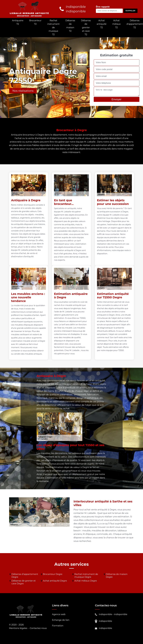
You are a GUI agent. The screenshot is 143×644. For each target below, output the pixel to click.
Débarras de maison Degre (117, 576)
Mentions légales (18, 628)
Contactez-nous (38, 628)
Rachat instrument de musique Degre (86, 576)
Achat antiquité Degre (55, 581)
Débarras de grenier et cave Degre (24, 582)
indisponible (105, 614)
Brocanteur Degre (53, 574)
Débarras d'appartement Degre (25, 576)
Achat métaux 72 (117, 24)
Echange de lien (61, 620)
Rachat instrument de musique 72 (53, 27)
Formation (58, 626)
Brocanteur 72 (35, 22)
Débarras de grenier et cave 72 (86, 27)
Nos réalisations (23, 91)
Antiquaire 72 (18, 22)
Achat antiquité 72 (102, 24)
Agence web (59, 614)
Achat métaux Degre (86, 581)
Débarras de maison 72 (70, 26)
